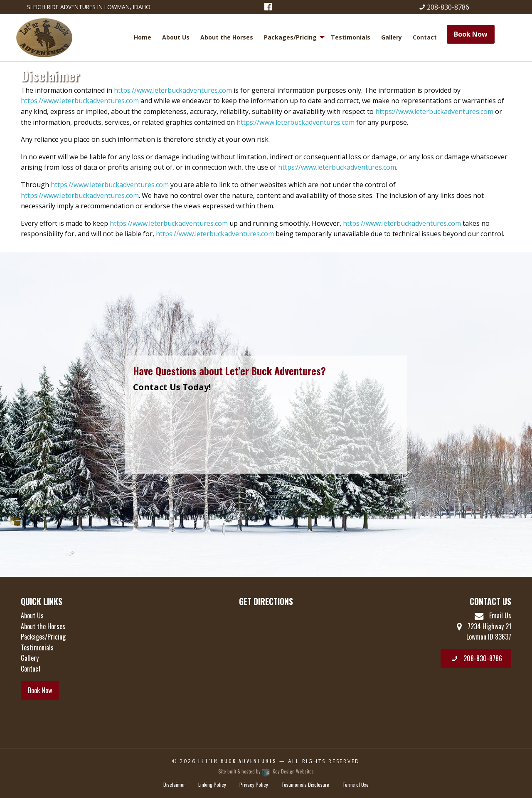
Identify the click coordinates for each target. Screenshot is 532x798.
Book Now (471, 34)
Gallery (392, 37)
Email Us (493, 615)
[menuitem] (144, 37)
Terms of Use (356, 784)
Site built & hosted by (266, 771)
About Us (176, 37)
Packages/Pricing (290, 37)
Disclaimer (174, 784)
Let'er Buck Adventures (238, 761)
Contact (425, 37)
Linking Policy (212, 784)
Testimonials (351, 37)
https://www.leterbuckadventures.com (173, 90)
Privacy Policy (254, 784)
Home (143, 37)
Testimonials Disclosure (305, 784)
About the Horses (227, 37)
